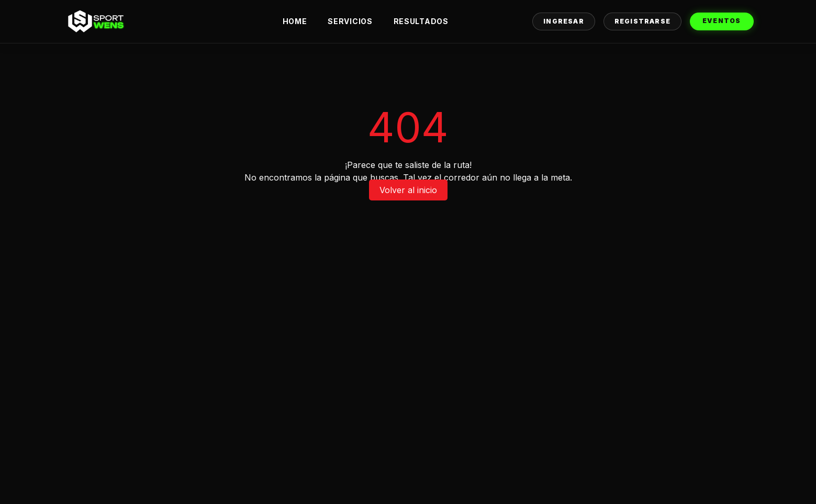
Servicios (350, 21)
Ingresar (564, 21)
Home (295, 21)
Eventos (722, 21)
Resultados (421, 21)
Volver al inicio (408, 190)
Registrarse (642, 21)
